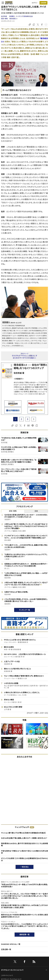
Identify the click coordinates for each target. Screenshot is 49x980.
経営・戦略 (4, 19)
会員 (36, 511)
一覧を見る (25, 867)
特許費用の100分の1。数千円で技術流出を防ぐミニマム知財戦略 (24, 845)
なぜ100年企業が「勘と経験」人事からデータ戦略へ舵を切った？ (24, 838)
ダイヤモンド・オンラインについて (12, 970)
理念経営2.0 (13, 19)
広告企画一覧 (6, 949)
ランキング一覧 (25, 610)
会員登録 (43, 3)
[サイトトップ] (8, 3)
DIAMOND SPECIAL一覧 (11, 944)
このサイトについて (7, 975)
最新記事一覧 (24, 935)
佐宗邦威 (4, 16)
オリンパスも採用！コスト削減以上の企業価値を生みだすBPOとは (24, 859)
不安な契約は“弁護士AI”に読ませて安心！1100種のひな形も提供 (24, 852)
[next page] (34, 419)
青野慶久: (21, 16)
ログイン (35, 3)
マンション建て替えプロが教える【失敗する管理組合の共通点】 (23, 833)
